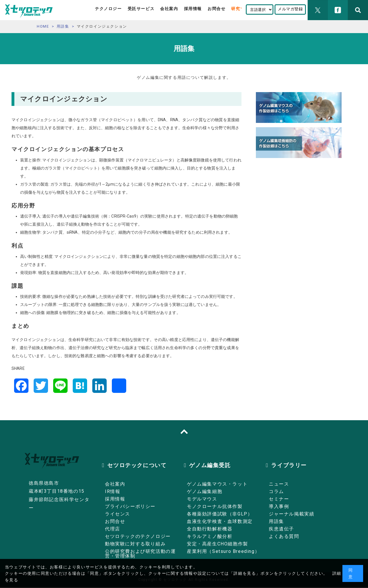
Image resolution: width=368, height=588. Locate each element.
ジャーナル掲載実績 (292, 514)
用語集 (63, 26)
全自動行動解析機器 (210, 529)
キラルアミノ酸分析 (210, 536)
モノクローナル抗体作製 (215, 506)
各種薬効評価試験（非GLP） (220, 514)
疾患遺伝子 (281, 529)
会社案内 (169, 9)
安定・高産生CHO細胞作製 (217, 544)
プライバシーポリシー (130, 506)
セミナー (279, 499)
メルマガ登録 (290, 9)
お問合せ (216, 9)
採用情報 (193, 9)
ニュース (279, 484)
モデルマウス (202, 499)
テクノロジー (108, 9)
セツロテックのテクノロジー (138, 536)
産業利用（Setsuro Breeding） (223, 551)
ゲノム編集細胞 (205, 491)
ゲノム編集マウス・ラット (217, 484)
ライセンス (118, 514)
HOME (43, 26)
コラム (276, 491)
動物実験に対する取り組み (135, 544)
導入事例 (279, 506)
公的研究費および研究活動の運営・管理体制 (140, 554)
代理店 (113, 529)
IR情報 (113, 491)
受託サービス (141, 9)
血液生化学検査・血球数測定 (220, 521)
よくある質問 (284, 536)
